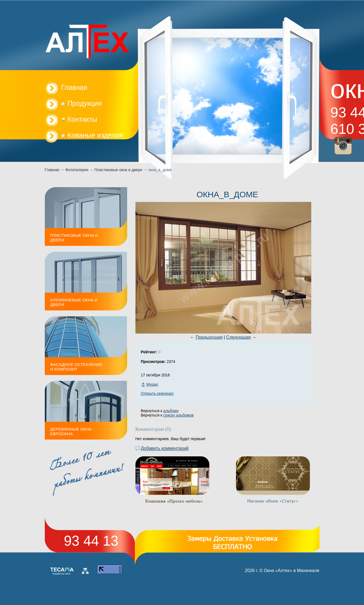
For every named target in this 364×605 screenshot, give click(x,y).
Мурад (152, 384)
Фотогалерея (77, 170)
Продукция (82, 103)
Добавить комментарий (165, 448)
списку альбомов (178, 415)
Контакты (79, 119)
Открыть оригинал (157, 393)
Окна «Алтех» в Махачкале (291, 571)
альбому (171, 411)
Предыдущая (209, 337)
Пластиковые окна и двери (118, 170)
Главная (52, 170)
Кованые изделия (92, 135)
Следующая (238, 337)
